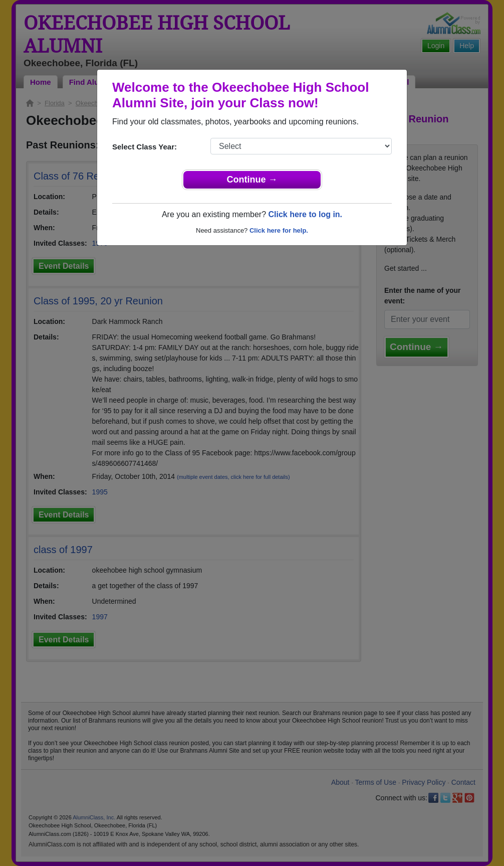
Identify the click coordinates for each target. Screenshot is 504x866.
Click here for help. (279, 230)
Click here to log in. (305, 214)
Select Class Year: (145, 147)
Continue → (252, 180)
